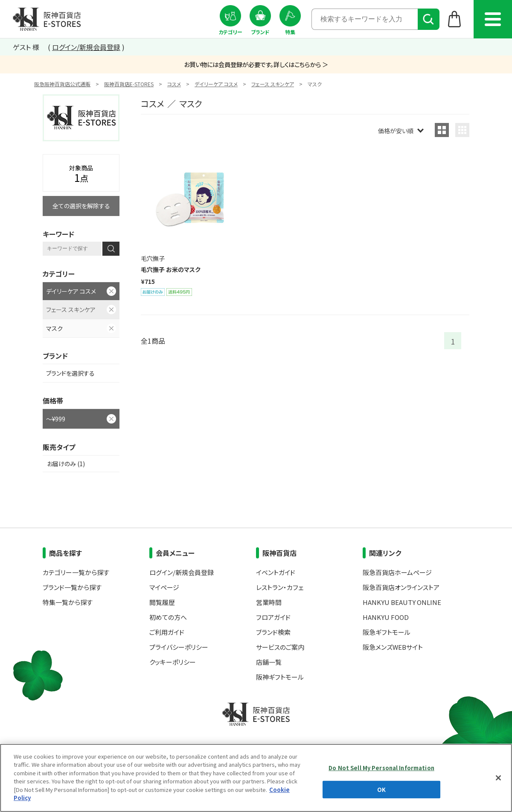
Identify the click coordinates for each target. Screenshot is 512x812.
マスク (54, 328)
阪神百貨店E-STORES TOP (47, 19)
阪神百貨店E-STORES (129, 84)
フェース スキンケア (273, 84)
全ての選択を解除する (81, 206)
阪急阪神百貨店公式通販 (62, 84)
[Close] (498, 778)
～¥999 (56, 419)
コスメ (174, 84)
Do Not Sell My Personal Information (381, 768)
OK (381, 789)
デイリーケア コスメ (216, 84)
